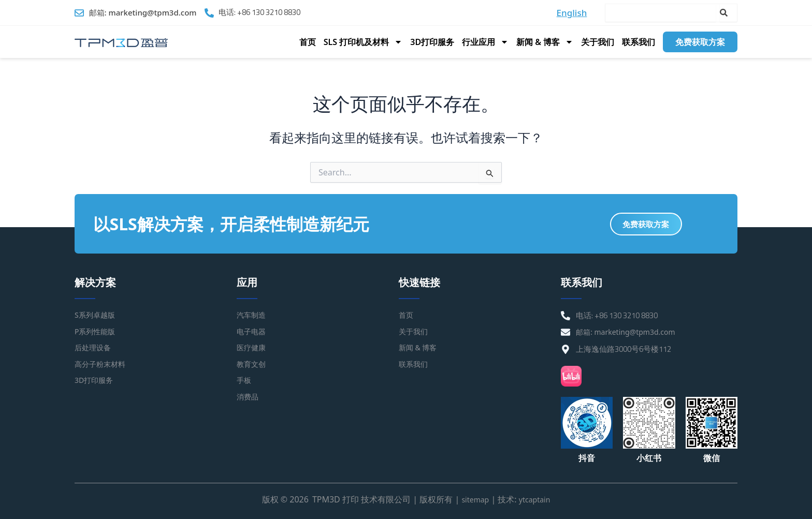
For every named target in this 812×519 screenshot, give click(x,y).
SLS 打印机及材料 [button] (363, 42)
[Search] (728, 13)
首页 (308, 42)
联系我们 (639, 42)
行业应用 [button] (485, 42)
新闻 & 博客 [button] (545, 42)
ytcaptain (536, 499)
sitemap (473, 499)
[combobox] (661, 13)
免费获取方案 (700, 42)
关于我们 (598, 42)
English (572, 13)
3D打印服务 (432, 42)
